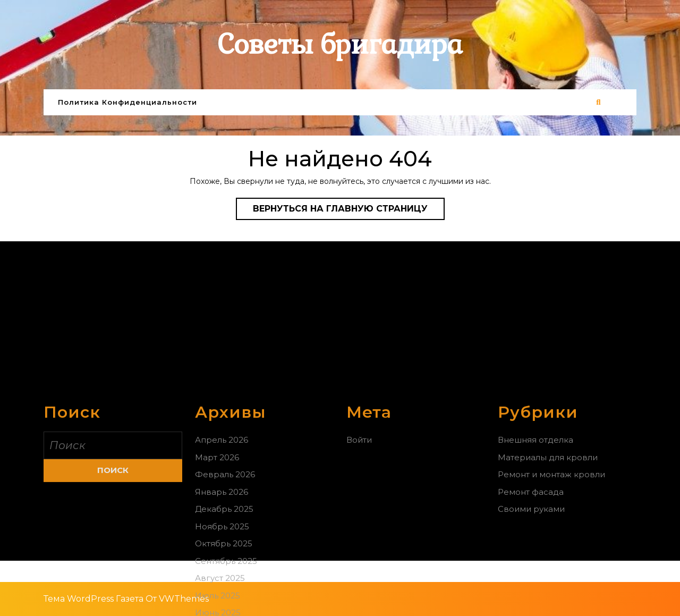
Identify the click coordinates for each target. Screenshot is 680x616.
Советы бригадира (340, 45)
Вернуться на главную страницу (349, 211)
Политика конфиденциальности (127, 102)
